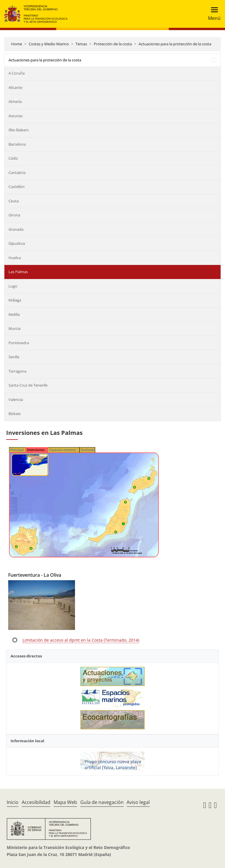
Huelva (15, 258)
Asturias (16, 116)
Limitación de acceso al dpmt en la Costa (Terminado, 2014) (81, 640)
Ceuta (14, 201)
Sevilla (14, 357)
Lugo (13, 286)
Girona (14, 215)
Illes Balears (19, 130)
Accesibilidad (36, 802)
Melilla (14, 314)
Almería (15, 101)
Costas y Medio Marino (49, 44)
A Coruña (17, 73)
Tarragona (17, 371)
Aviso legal (138, 802)
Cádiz (13, 158)
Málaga (15, 300)
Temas (81, 44)
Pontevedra (19, 343)
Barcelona (17, 144)
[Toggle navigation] (213, 14)
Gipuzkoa (17, 243)
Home (17, 44)
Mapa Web (65, 802)
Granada (16, 229)
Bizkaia (15, 414)
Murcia (15, 328)
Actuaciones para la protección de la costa (175, 44)
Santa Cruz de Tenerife (28, 385)
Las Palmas (18, 272)
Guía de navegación (102, 802)
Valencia (16, 399)
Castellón (17, 187)
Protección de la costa (113, 44)
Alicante (15, 87)
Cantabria (17, 173)
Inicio (13, 802)
